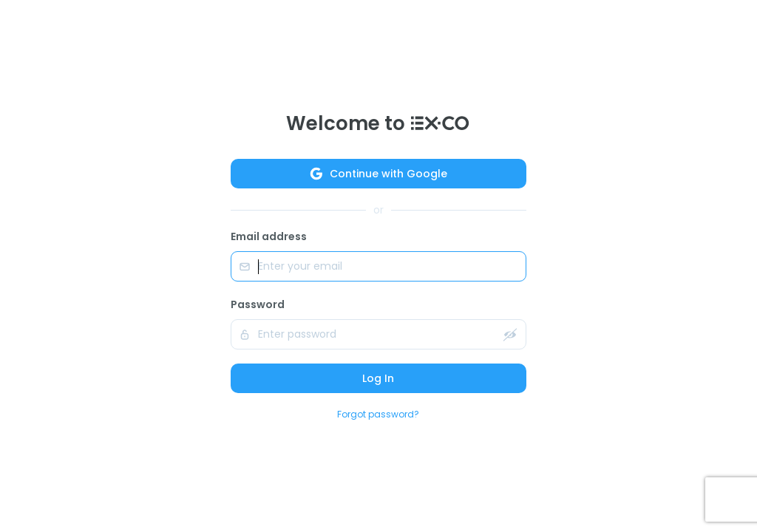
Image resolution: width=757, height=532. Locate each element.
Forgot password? (378, 414)
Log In (378, 378)
